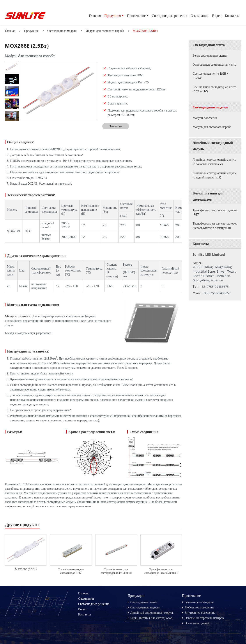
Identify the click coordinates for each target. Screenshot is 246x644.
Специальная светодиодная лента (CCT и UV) (214, 89)
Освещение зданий (197, 623)
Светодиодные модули (62, 31)
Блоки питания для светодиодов (208, 196)
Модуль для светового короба (105, 31)
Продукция (31, 31)
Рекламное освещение (199, 602)
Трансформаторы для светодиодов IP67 (71, 571)
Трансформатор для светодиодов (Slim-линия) (116, 571)
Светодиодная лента (209, 45)
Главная (95, 16)
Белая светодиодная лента (210, 55)
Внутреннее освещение (200, 613)
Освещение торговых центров (204, 618)
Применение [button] (136, 16)
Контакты (232, 16)
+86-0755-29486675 (214, 287)
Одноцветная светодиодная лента (214, 64)
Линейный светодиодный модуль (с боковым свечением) (214, 162)
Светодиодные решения (169, 16)
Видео (217, 16)
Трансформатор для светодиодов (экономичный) (161, 571)
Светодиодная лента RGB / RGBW (210, 76)
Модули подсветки (205, 118)
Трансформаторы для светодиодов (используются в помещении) (215, 226)
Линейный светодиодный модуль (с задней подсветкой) (214, 175)
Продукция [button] (113, 16)
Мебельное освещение (199, 607)
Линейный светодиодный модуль (213, 146)
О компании (200, 16)
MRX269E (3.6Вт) (26, 569)
